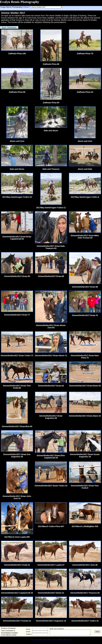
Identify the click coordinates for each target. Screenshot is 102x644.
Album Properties (36, 640)
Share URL (67, 640)
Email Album (48, 640)
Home (26, 7)
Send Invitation (58, 640)
